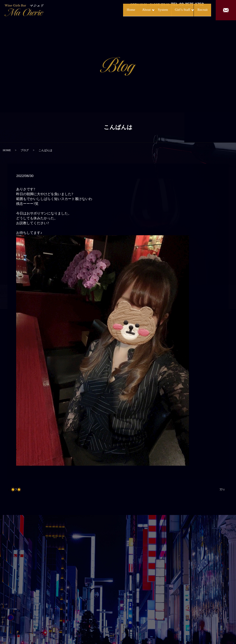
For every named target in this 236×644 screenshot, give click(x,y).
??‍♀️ (222, 490)
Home (112, 10)
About (129, 10)
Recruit (198, 10)
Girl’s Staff (172, 10)
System (150, 10)
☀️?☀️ (16, 490)
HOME (7, 150)
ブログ (25, 150)
